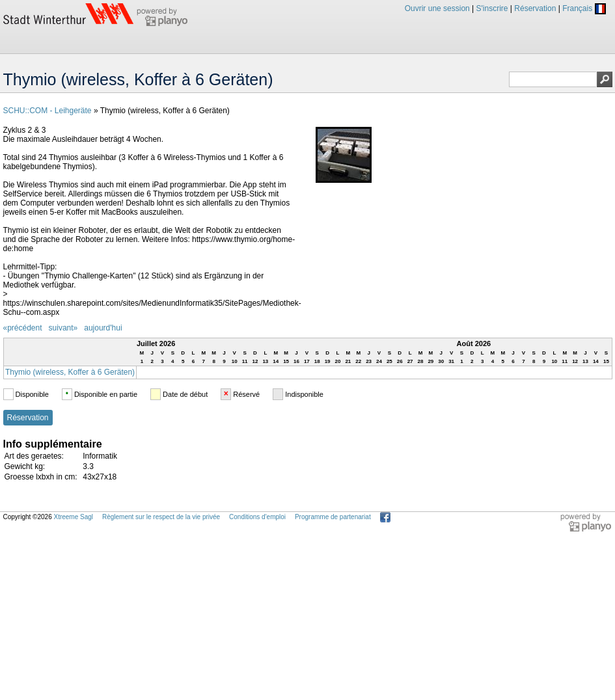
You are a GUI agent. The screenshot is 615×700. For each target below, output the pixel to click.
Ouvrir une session (437, 8)
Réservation (535, 8)
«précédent (23, 328)
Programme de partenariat (333, 517)
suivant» (63, 328)
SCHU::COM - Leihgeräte (48, 111)
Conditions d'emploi (257, 517)
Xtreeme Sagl (73, 517)
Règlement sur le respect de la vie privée (161, 517)
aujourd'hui (103, 328)
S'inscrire (492, 8)
